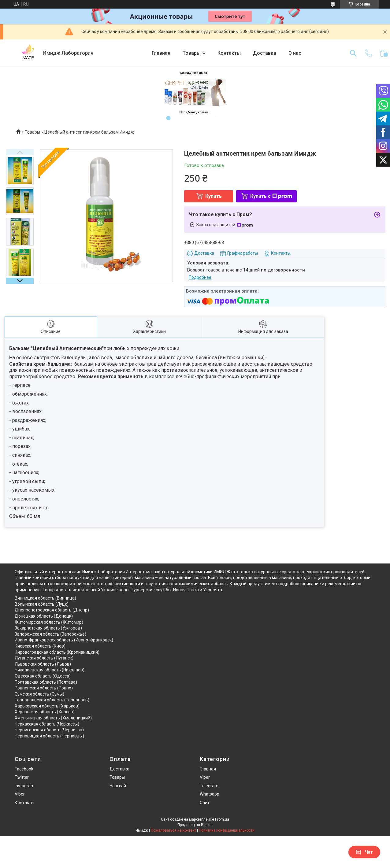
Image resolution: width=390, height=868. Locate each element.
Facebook (24, 769)
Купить (214, 196)
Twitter (22, 777)
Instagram (25, 786)
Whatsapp (210, 794)
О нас (295, 53)
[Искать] (353, 53)
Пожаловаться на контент (173, 830)
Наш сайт (119, 786)
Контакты (229, 53)
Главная (161, 53)
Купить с (271, 196)
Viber (20, 794)
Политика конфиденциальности (227, 830)
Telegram (209, 786)
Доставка (265, 53)
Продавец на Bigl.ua (195, 825)
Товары (192, 53)
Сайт (205, 803)
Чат (364, 852)
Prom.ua (222, 819)
